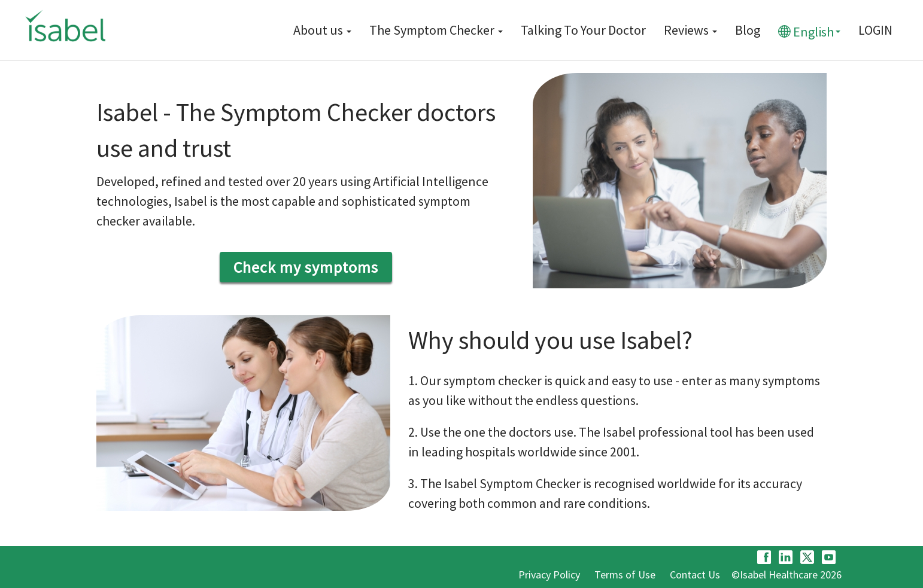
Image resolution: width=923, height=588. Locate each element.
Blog (748, 30)
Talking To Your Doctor (583, 30)
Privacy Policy (549, 575)
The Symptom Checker (436, 30)
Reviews (690, 30)
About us (322, 30)
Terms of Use (625, 575)
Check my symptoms (306, 267)
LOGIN (875, 30)
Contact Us (695, 575)
